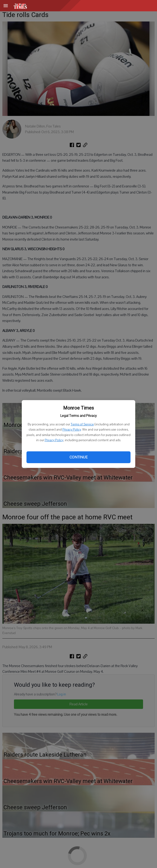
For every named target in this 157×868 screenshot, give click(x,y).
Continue (78, 457)
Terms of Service (82, 424)
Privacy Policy (72, 430)
